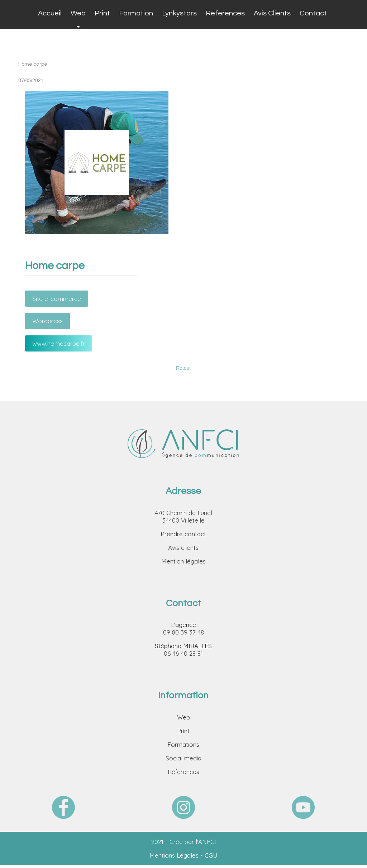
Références (225, 13)
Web (78, 13)
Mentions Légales (174, 855)
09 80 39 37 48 (183, 632)
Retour (183, 368)
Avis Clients (272, 13)
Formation (136, 13)
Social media (183, 758)
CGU (211, 855)
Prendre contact (183, 534)
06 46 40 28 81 (183, 653)
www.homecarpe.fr (59, 343)
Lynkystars (179, 13)
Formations (183, 744)
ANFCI (207, 842)
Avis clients (183, 548)
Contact (313, 13)
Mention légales (183, 561)
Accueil (50, 13)
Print (102, 13)
